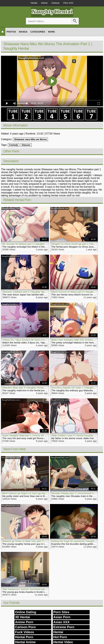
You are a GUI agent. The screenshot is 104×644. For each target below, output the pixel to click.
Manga (23, 32)
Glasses (26, 145)
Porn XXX (68, 3)
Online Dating (26, 612)
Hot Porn (60, 637)
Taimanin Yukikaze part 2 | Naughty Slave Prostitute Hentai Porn (37, 292)
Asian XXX (61, 622)
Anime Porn (24, 622)
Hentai (34, 3)
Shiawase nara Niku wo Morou (30, 139)
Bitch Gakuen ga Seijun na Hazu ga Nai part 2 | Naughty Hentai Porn (39, 493)
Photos (11, 32)
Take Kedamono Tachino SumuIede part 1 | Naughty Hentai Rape (37, 589)
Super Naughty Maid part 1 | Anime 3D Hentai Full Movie (33, 435)
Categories (38, 32)
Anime (44, 3)
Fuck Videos (25, 632)
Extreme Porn (64, 627)
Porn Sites (61, 612)
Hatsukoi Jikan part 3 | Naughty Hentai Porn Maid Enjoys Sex (35, 388)
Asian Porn (62, 617)
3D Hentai (22, 617)
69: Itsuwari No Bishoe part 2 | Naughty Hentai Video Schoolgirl (36, 244)
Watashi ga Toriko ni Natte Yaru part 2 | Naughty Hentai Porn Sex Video (41, 541)
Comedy (14, 145)
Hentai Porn (24, 637)
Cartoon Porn (25, 627)
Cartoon (55, 3)
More (51, 32)
